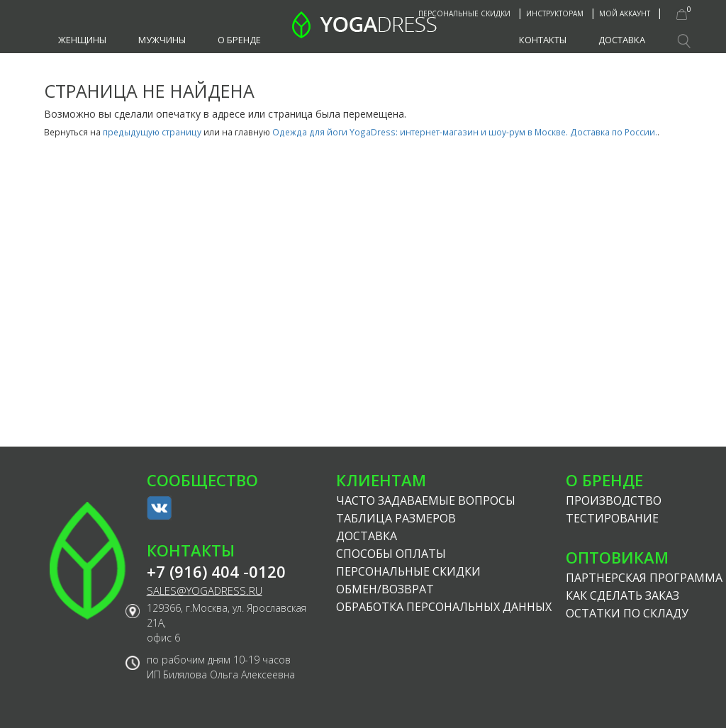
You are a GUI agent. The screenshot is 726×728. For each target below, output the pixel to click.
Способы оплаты (391, 554)
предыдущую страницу (152, 132)
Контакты (543, 40)
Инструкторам (555, 13)
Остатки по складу (627, 613)
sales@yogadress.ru (205, 591)
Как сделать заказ (622, 595)
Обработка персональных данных (444, 607)
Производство (614, 500)
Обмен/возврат (385, 589)
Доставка (622, 40)
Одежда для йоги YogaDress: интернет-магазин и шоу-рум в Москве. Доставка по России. (465, 132)
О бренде (239, 40)
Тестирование (612, 518)
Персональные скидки (464, 13)
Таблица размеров (396, 518)
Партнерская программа (644, 578)
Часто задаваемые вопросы (426, 500)
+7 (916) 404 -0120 (216, 572)
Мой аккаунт (625, 13)
